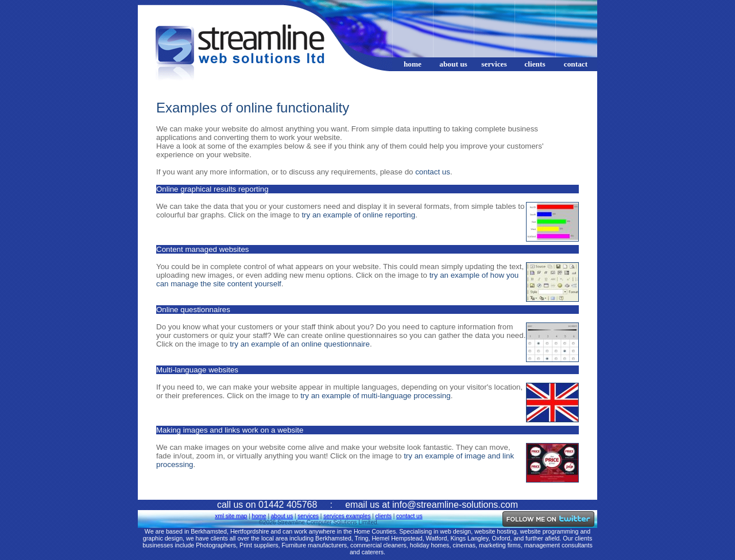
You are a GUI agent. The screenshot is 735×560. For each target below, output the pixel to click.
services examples (347, 516)
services (494, 64)
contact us (433, 172)
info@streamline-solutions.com (455, 505)
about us (453, 64)
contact (576, 64)
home (413, 64)
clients (535, 64)
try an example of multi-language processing (376, 396)
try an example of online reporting (358, 215)
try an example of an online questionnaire (300, 344)
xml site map (231, 516)
